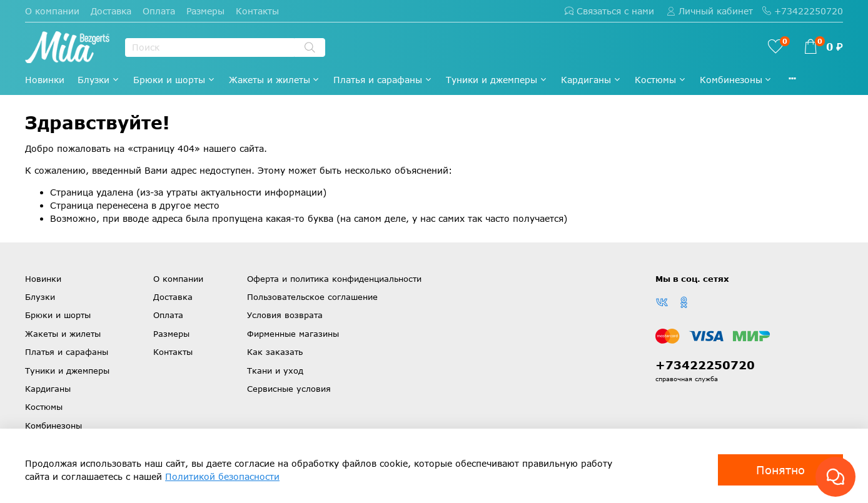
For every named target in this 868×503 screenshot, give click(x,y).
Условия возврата (285, 315)
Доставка (111, 11)
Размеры (205, 11)
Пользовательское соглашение (312, 297)
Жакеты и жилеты (275, 80)
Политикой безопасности (222, 476)
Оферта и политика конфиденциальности (334, 279)
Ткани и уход (275, 371)
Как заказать (275, 352)
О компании (52, 11)
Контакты (257, 11)
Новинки (45, 80)
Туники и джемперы (497, 80)
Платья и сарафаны (383, 80)
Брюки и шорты (174, 80)
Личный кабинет (710, 11)
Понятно (780, 470)
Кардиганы (591, 80)
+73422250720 (803, 11)
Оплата (159, 11)
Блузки (99, 80)
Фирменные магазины (293, 334)
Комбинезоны (736, 80)
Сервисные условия (289, 389)
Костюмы (661, 80)
